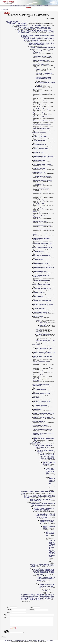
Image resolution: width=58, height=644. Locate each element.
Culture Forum (30, 642)
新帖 (2, 10)
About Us (43, 642)
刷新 (7, 10)
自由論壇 (12, 6)
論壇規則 (33, 6)
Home (6, 642)
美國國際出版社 (39, 6)
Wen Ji (35, 642)
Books (39, 642)
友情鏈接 (46, 6)
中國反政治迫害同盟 (20, 6)
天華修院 (28, 6)
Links (47, 642)
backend (51, 642)
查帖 (4, 10)
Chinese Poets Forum (21, 642)
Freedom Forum (12, 642)
